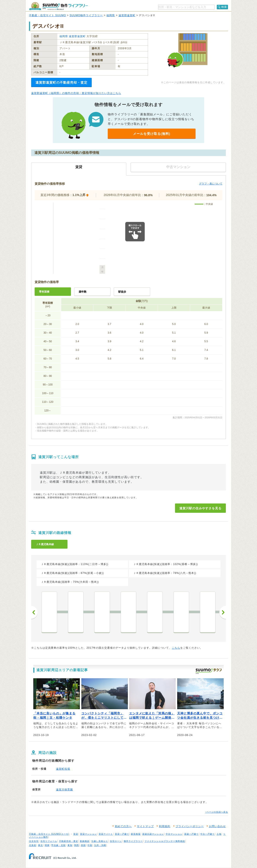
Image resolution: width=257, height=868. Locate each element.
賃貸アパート (106, 834)
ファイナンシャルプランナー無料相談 (165, 841)
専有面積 (44, 292)
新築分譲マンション (153, 834)
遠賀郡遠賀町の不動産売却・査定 (61, 82)
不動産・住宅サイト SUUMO (47, 15)
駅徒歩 (122, 292)
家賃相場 (136, 834)
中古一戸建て (207, 834)
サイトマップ (145, 826)
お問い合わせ (217, 826)
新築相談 (85, 841)
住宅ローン (116, 841)
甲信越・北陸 (58, 845)
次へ (223, 612)
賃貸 (76, 834)
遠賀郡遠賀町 (127, 15)
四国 (83, 845)
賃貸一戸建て (122, 834)
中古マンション (174, 834)
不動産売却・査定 (69, 841)
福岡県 (111, 15)
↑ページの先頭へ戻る (217, 812)
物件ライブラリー (133, 841)
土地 (219, 834)
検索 (224, 7)
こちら (176, 648)
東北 (40, 845)
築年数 (83, 292)
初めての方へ (123, 826)
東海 (70, 845)
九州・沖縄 (100, 845)
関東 (47, 845)
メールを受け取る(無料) (152, 134)
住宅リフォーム (49, 841)
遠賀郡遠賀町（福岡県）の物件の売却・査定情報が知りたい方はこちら (76, 93)
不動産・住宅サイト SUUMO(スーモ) (49, 834)
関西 (77, 845)
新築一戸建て (191, 834)
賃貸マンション (88, 834)
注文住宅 (34, 841)
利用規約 (165, 826)
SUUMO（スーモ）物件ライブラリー (58, 6)
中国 (90, 845)
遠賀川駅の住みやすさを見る (200, 508)
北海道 (33, 845)
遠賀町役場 (63, 769)
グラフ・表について (211, 184)
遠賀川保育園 (64, 790)
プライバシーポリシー (190, 826)
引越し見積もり (100, 841)
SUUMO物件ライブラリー (86, 15)
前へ (34, 612)
